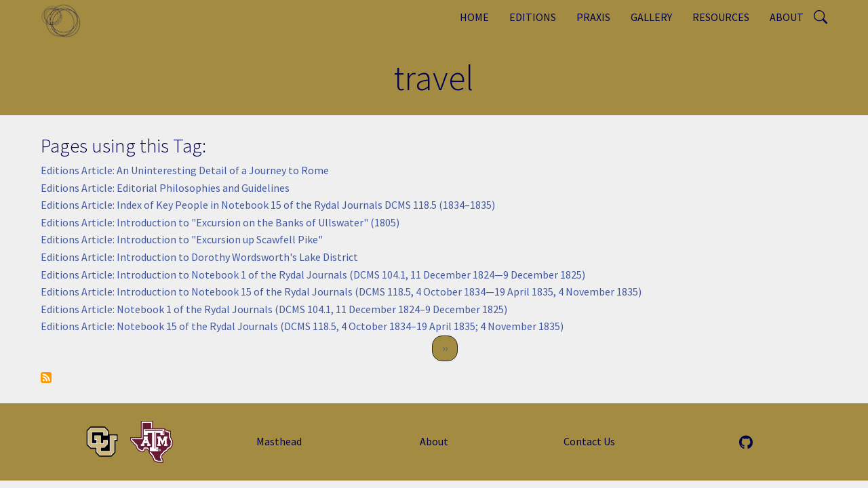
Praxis (593, 17)
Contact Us (589, 441)
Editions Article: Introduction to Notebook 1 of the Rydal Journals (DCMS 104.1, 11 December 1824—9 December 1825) (313, 274)
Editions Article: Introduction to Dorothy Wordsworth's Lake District (199, 257)
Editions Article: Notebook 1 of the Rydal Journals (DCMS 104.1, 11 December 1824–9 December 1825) (274, 309)
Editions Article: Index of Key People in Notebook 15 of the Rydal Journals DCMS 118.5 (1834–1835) (268, 205)
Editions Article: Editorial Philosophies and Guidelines (165, 188)
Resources (721, 17)
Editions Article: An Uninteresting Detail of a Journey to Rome (185, 170)
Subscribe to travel (46, 378)
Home (474, 17)
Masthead (279, 441)
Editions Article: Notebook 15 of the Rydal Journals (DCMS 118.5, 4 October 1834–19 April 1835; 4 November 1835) (302, 326)
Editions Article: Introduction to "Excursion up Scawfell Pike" (182, 239)
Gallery (651, 17)
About (787, 17)
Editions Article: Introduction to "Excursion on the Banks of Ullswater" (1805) (220, 222)
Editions (533, 17)
